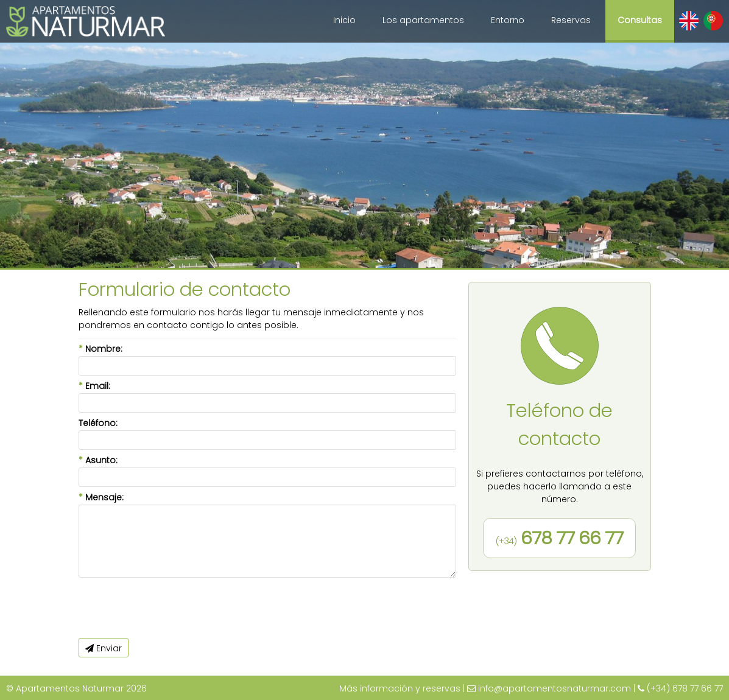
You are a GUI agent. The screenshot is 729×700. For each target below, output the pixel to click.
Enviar (104, 648)
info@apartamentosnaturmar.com (555, 688)
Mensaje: (101, 497)
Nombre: (100, 349)
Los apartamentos (423, 20)
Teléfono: (98, 423)
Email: (94, 386)
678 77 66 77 (559, 538)
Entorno (508, 20)
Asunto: (98, 460)
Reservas (571, 20)
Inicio (344, 20)
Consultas (640, 20)
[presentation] (171, 608)
